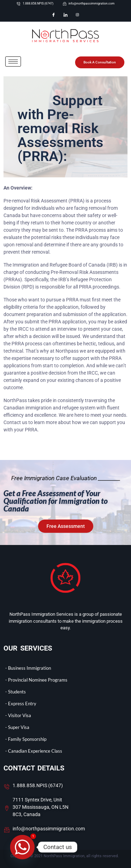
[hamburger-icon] (13, 62)
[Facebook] (54, 15)
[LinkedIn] (66, 15)
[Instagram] (78, 15)
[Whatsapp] (22, 847)
